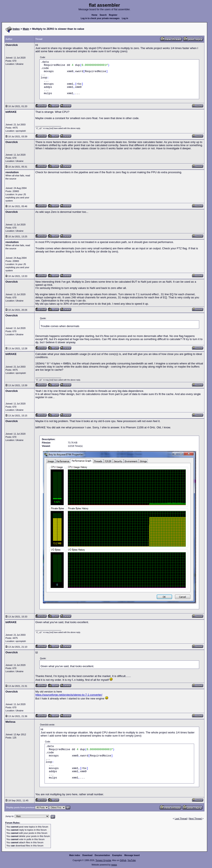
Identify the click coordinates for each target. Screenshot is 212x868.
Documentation (102, 855)
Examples (117, 855)
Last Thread (181, 819)
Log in (125, 18)
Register (113, 15)
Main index (75, 855)
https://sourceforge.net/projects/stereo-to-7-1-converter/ (69, 695)
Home (95, 15)
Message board (132, 855)
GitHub (123, 860)
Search (103, 15)
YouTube (131, 860)
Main (26, 29)
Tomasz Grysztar (103, 860)
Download (87, 855)
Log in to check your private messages (100, 18)
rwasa (114, 865)
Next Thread (196, 819)
